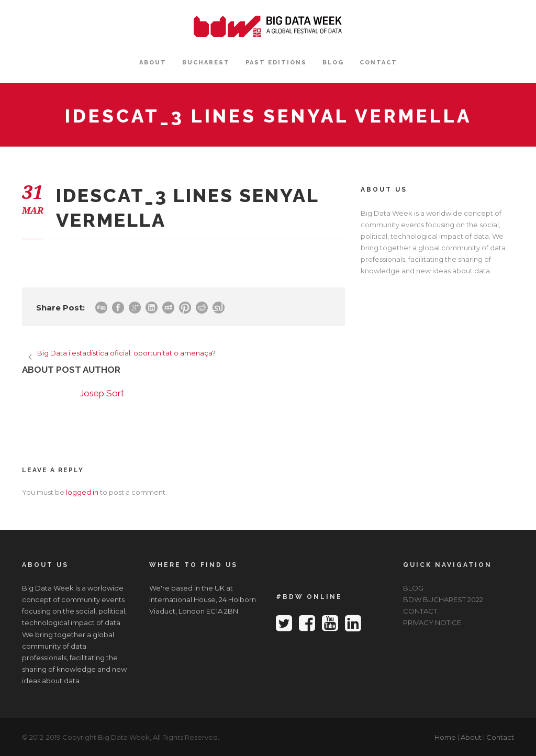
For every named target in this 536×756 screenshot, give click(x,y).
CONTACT (378, 63)
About (471, 737)
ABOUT (153, 63)
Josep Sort (102, 393)
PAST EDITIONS (276, 63)
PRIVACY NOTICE (432, 622)
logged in (82, 492)
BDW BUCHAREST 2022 (443, 599)
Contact (500, 737)
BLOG (333, 63)
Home (445, 737)
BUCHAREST (206, 63)
